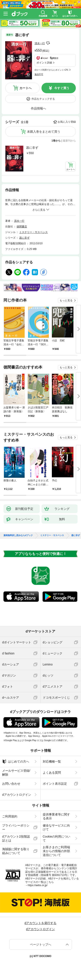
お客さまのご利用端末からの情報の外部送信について (56, 851)
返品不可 (39, 74)
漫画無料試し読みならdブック (18, 535)
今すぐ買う (62, 88)
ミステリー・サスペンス (33, 232)
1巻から (56, 141)
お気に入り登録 (67, 122)
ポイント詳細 (44, 63)
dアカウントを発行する (41, 923)
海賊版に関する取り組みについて (16, 851)
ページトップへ (41, 944)
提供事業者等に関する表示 (56, 816)
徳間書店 (22, 227)
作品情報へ (38, 108)
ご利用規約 (10, 816)
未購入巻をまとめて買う (44, 132)
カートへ (25, 88)
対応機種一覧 (52, 761)
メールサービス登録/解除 (16, 773)
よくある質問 (52, 773)
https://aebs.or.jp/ (38, 885)
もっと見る (66, 300)
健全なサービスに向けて (56, 827)
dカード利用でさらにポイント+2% (51, 70)
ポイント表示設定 (55, 784)
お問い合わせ (11, 784)
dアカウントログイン (17, 795)
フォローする (48, 43)
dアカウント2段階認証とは (16, 838)
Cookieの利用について (57, 838)
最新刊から (69, 141)
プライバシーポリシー (16, 827)
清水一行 (40, 43)
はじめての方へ (16, 761)
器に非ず (32, 148)
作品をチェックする (43, 99)
